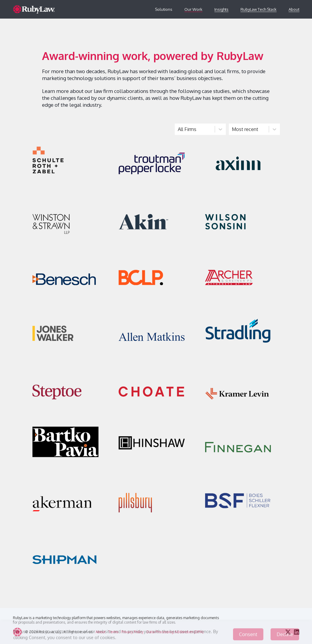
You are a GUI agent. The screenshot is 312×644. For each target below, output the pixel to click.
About (294, 9)
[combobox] (178, 129)
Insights (221, 9)
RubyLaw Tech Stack (259, 9)
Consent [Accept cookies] (248, 637)
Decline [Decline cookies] (285, 637)
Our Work (193, 9)
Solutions (164, 9)
